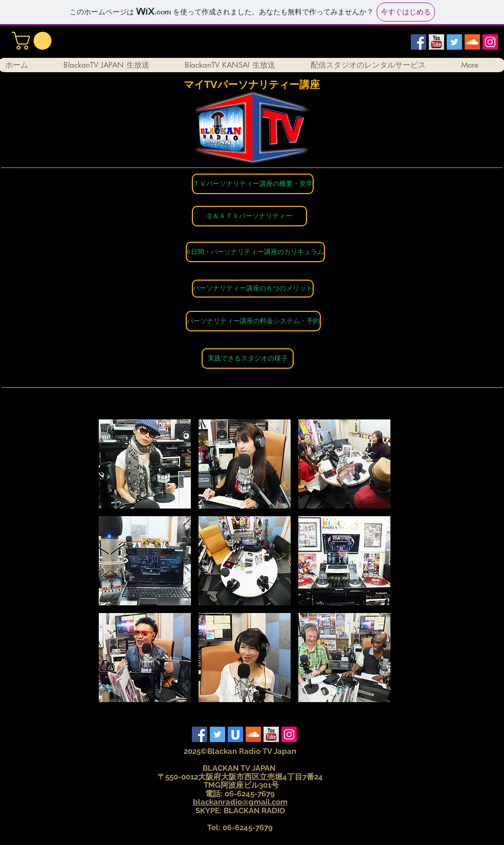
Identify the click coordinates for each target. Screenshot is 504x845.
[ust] (235, 734)
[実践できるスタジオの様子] (248, 358)
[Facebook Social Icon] (419, 42)
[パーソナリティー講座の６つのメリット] (253, 289)
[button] (34, 41)
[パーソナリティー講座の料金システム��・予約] (253, 321)
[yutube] (436, 42)
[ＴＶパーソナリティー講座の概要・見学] (253, 184)
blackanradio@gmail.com (240, 802)
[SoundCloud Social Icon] (472, 42)
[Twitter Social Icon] (454, 42)
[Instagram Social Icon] (490, 42)
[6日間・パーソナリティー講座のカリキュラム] (255, 252)
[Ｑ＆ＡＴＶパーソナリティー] (249, 216)
